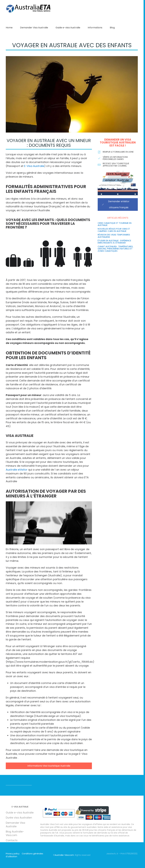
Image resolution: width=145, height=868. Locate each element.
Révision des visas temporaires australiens (114, 236)
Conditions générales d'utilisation (24, 855)
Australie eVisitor (17, 470)
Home (9, 28)
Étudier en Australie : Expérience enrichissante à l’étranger (114, 242)
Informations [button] (95, 28)
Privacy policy (13, 854)
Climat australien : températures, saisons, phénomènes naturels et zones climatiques (115, 249)
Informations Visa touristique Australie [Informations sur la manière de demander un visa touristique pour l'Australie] (49, 766)
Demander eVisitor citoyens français (116, 204)
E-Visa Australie (34, 166)
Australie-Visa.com (64, 855)
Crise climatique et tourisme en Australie (115, 224)
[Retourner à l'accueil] (29, 9)
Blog (112, 28)
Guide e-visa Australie (68, 28)
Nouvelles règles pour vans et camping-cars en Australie (114, 230)
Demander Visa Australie (34, 28)
